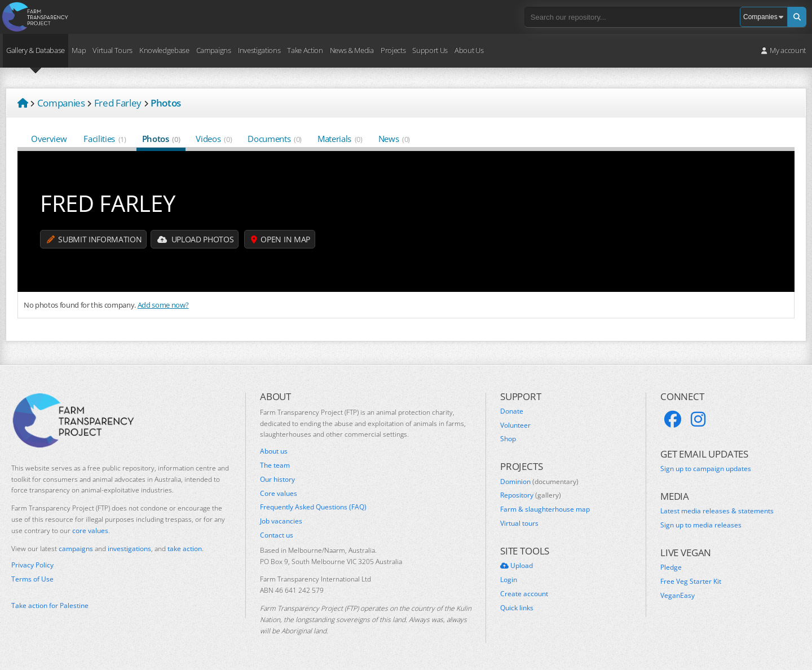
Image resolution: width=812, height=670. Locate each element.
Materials (340, 139)
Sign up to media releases (701, 525)
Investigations (259, 50)
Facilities (105, 139)
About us (274, 451)
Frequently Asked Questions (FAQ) (313, 507)
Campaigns (214, 50)
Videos (214, 139)
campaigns (76, 549)
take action (185, 549)
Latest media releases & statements (717, 511)
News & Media (352, 50)
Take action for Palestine (50, 605)
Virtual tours (519, 523)
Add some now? (163, 305)
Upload (517, 566)
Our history (277, 480)
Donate (512, 411)
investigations (129, 549)
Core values (279, 494)
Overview (49, 139)
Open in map (281, 239)
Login (509, 580)
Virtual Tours (112, 50)
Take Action (305, 50)
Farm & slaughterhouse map (545, 509)
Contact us (277, 535)
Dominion (539, 482)
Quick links (517, 608)
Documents (275, 139)
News (394, 139)
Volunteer (515, 425)
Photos (161, 139)
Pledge (671, 567)
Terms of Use (32, 579)
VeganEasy (678, 596)
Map (79, 50)
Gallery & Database (36, 50)
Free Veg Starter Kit (691, 582)
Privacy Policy (32, 565)
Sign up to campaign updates (706, 469)
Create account (524, 594)
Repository (531, 495)
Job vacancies (281, 521)
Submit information (94, 239)
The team (275, 465)
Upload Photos (195, 239)
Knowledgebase (164, 50)
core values (90, 531)
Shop (508, 439)
